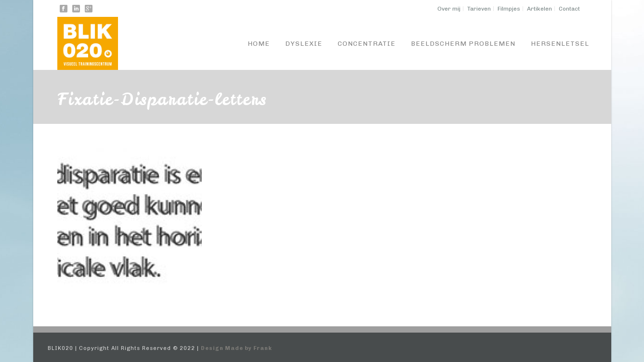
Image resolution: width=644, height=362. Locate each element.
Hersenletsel (560, 44)
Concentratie (367, 44)
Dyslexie (304, 44)
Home (259, 44)
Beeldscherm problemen (463, 44)
